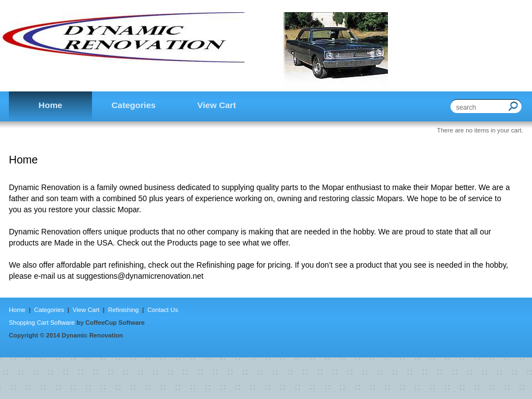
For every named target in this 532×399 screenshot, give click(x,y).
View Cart (86, 310)
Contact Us (162, 310)
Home (18, 310)
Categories (49, 310)
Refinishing (124, 310)
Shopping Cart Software (42, 323)
